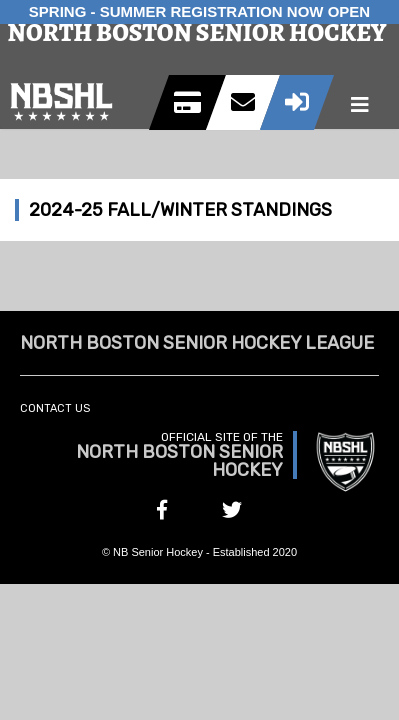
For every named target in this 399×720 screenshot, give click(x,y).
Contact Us (55, 408)
